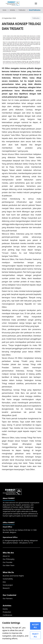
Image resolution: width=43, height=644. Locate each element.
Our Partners (8, 598)
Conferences (7, 615)
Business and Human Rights (13, 576)
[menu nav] (36, 4)
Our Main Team (9, 565)
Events (5, 609)
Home (4, 10)
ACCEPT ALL (35, 626)
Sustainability (8, 579)
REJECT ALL (35, 635)
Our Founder (8, 562)
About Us (6, 556)
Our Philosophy (9, 559)
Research (6, 588)
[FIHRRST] (13, 3)
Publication (22, 10)
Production (7, 612)
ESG (4, 582)
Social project (8, 585)
